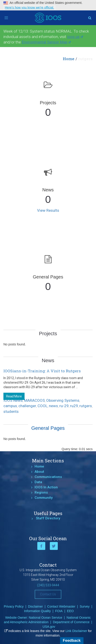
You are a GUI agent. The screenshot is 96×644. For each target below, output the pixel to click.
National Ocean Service (45, 618)
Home (69, 59)
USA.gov (49, 627)
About (39, 472)
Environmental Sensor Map (46, 42)
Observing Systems (63, 400)
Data (38, 482)
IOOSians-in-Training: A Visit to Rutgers (42, 371)
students (11, 411)
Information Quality (38, 611)
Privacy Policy (14, 606)
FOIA (59, 611)
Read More (14, 396)
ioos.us (75, 37)
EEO (70, 611)
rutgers (86, 406)
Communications (48, 477)
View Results (48, 210)
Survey (85, 606)
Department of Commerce (71, 622)
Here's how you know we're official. (29, 7)
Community (44, 498)
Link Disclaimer (76, 631)
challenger (27, 406)
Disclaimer (35, 606)
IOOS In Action (46, 487)
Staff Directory (48, 518)
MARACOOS (34, 400)
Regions (41, 492)
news (53, 406)
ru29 (74, 406)
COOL (43, 406)
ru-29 (64, 406)
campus (10, 406)
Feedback (72, 640)
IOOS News (13, 400)
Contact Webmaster (61, 606)
